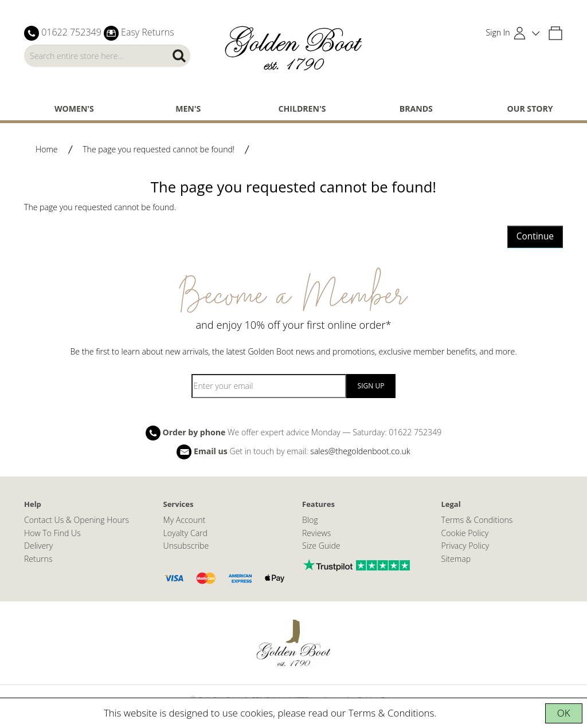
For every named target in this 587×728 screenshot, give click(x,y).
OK (564, 713)
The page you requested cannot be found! (159, 149)
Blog (310, 520)
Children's (302, 109)
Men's (188, 109)
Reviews (316, 533)
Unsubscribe (186, 546)
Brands (416, 109)
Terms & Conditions (392, 713)
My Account (185, 520)
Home (47, 149)
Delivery (38, 546)
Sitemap (456, 559)
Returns (38, 559)
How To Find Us (52, 533)
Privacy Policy (465, 546)
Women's (74, 109)
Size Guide (321, 546)
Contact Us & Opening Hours (77, 520)
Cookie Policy (465, 533)
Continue (535, 236)
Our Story (530, 109)
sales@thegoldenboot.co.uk (360, 451)
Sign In (498, 32)
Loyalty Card (185, 533)
